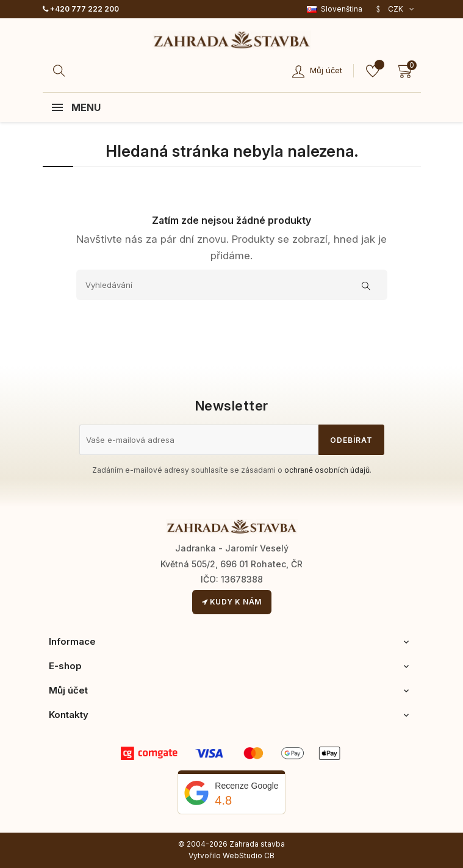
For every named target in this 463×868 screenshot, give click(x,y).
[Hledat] (61, 71)
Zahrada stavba (257, 844)
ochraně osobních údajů (327, 470)
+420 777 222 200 (81, 9)
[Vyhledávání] (232, 285)
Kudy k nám (232, 602)
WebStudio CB (249, 855)
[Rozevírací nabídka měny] (394, 9)
